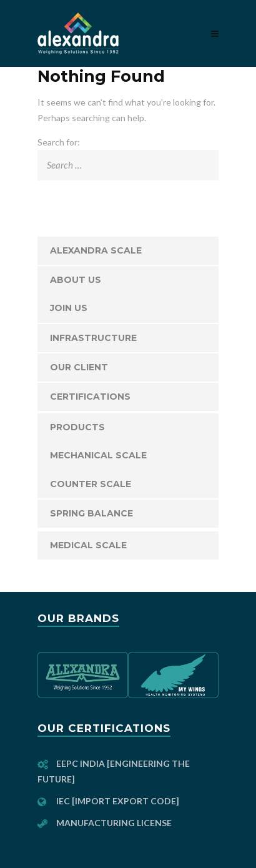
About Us (76, 280)
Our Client (79, 367)
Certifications (90, 397)
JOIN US (69, 308)
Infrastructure (93, 338)
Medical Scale (88, 545)
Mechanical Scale (98, 455)
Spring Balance (91, 513)
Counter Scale (91, 484)
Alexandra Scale (96, 250)
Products (77, 427)
